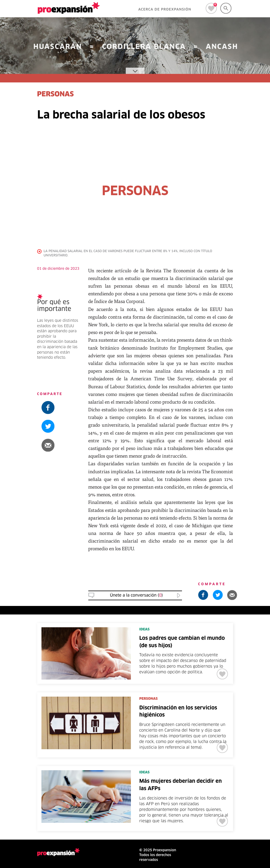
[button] (58, 445)
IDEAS (145, 630)
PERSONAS (56, 95)
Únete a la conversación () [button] (136, 595)
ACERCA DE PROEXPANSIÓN (165, 10)
